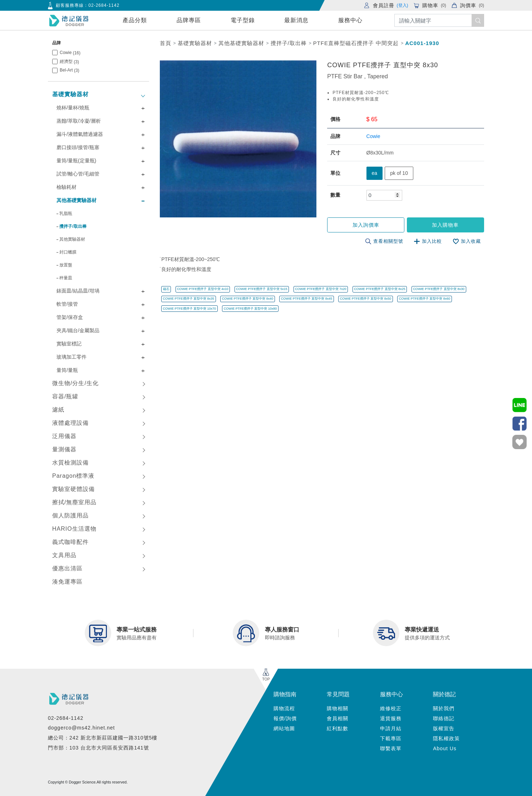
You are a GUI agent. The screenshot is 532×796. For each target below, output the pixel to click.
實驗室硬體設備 (73, 489)
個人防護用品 (70, 515)
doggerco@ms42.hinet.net (81, 728)
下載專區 (391, 738)
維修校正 (391, 708)
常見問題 (338, 694)
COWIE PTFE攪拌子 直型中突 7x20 (321, 289)
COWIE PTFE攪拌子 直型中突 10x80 (250, 308)
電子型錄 (243, 20)
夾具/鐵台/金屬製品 (78, 330)
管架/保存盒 (70, 317)
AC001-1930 (422, 43)
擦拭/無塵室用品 (74, 502)
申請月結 (391, 728)
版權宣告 (444, 728)
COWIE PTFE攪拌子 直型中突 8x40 (248, 299)
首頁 (166, 43)
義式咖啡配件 (70, 542)
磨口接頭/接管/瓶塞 (78, 147)
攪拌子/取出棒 (73, 226)
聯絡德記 (444, 718)
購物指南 (285, 694)
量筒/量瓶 (67, 370)
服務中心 (350, 20)
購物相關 (338, 708)
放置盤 (66, 265)
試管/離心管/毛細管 (78, 174)
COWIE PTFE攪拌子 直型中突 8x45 (307, 299)
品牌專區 (189, 20)
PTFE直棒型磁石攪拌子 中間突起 (356, 43)
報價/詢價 (285, 718)
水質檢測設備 (70, 463)
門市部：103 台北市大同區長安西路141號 (98, 748)
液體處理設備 (70, 423)
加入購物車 (446, 225)
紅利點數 (338, 728)
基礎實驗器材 (70, 94)
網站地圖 (284, 728)
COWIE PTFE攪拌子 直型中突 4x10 (203, 289)
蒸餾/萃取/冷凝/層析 (79, 121)
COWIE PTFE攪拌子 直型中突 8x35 (189, 299)
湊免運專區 (67, 582)
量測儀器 (64, 449)
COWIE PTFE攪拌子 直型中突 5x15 (262, 289)
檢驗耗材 (66, 187)
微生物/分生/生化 (75, 383)
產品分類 (135, 20)
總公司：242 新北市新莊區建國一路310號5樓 (103, 738)
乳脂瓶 (66, 213)
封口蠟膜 (68, 252)
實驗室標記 (69, 344)
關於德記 (444, 694)
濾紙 (58, 410)
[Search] (439, 21)
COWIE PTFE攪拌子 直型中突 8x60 (425, 299)
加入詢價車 (367, 225)
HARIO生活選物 (74, 529)
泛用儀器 (64, 436)
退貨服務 (391, 718)
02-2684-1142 (104, 5)
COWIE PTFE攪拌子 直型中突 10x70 (190, 308)
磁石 (166, 289)
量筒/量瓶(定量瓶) (76, 161)
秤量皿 (66, 278)
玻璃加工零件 (72, 357)
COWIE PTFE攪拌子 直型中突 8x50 (366, 299)
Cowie (70, 53)
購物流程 (284, 708)
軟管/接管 (67, 304)
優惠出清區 (67, 568)
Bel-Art (70, 70)
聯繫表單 (391, 748)
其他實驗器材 (72, 239)
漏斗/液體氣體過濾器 (80, 134)
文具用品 (64, 555)
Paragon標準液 (73, 476)
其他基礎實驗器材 (77, 200)
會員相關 (338, 718)
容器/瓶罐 (65, 396)
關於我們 (444, 708)
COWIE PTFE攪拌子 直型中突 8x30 (439, 289)
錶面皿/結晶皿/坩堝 (78, 291)
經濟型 (69, 62)
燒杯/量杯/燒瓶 (73, 108)
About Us (445, 748)
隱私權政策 (446, 738)
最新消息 (296, 20)
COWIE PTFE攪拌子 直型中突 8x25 (380, 289)
